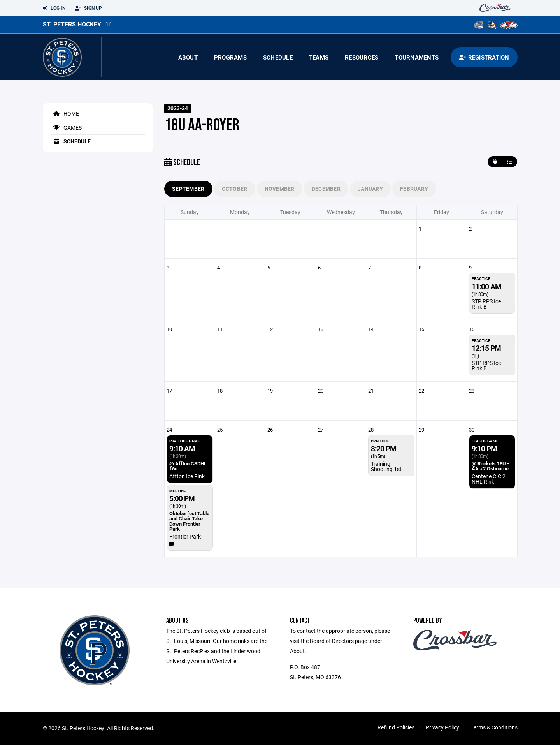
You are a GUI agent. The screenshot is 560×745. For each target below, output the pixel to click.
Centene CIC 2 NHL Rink (489, 479)
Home (65, 114)
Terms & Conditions (494, 727)
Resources (362, 57)
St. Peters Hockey (72, 24)
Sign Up (89, 8)
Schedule (278, 57)
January (370, 189)
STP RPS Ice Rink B (486, 304)
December (326, 189)
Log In (54, 8)
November (280, 189)
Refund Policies (396, 727)
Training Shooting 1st (386, 466)
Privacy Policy (442, 727)
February (414, 189)
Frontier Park (185, 536)
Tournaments (417, 57)
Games (66, 128)
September (188, 189)
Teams (319, 57)
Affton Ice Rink (187, 476)
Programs (230, 57)
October (235, 189)
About (188, 57)
